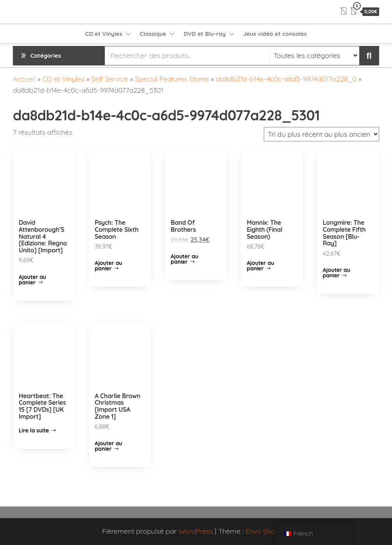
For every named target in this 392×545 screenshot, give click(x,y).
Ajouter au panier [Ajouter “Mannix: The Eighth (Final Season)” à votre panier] (260, 266)
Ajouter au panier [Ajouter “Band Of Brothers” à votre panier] (185, 259)
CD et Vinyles (104, 34)
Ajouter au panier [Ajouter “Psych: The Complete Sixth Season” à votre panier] (109, 266)
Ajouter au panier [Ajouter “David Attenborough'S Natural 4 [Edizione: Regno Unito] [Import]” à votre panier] (33, 280)
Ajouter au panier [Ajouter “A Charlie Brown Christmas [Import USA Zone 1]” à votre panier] (109, 446)
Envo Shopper (268, 531)
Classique (153, 34)
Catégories (46, 56)
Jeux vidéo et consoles (275, 34)
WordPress (196, 531)
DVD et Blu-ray (205, 34)
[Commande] (321, 134)
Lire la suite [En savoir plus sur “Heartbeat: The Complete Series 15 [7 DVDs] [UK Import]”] (34, 430)
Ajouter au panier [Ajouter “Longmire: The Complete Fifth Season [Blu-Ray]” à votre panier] (336, 273)
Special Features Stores (172, 79)
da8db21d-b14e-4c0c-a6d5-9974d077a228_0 (286, 79)
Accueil (24, 79)
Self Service (109, 79)
